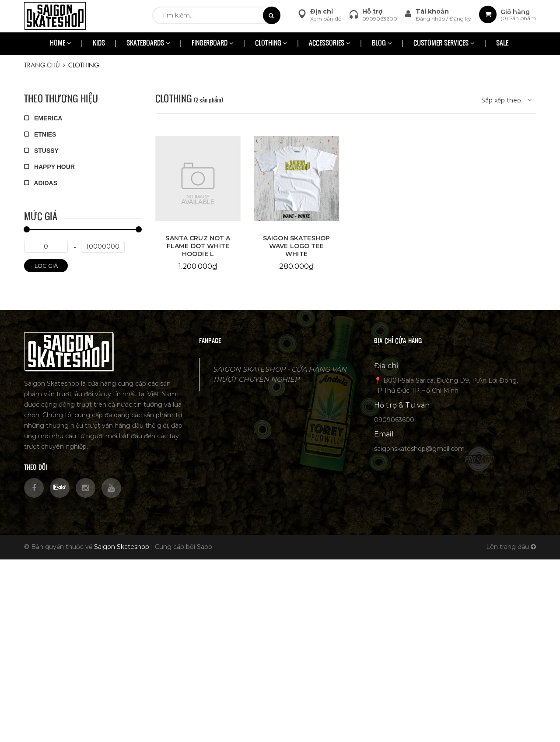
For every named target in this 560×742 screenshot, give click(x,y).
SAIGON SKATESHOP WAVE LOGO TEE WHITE (296, 246)
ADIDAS (41, 183)
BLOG (382, 44)
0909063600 (380, 19)
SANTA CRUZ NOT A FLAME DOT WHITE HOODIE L (198, 246)
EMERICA (43, 118)
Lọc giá (46, 266)
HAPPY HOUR (49, 167)
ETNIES (40, 134)
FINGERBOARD (213, 44)
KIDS (99, 44)
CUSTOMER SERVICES (444, 44)
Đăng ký (460, 19)
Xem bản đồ (326, 19)
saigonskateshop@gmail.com (419, 449)
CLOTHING (271, 44)
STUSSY (41, 151)
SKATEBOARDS (148, 44)
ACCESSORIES (330, 44)
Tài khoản (432, 11)
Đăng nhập (431, 19)
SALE (502, 44)
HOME (61, 44)
